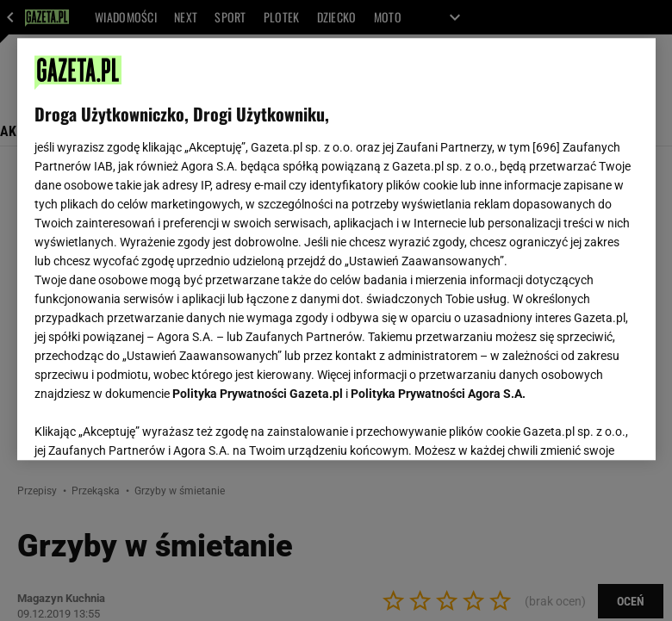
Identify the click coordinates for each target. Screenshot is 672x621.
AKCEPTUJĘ (579, 426)
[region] (336, 249)
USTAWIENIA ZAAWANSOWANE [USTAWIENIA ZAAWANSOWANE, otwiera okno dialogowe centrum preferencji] (147, 425)
